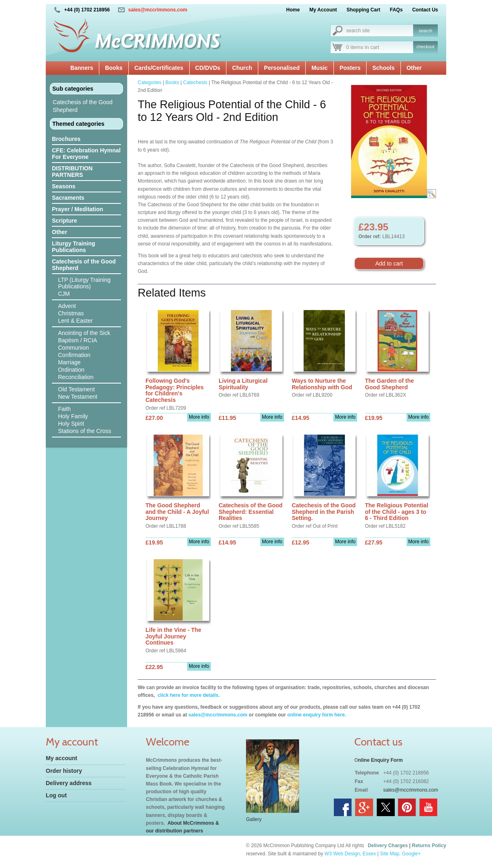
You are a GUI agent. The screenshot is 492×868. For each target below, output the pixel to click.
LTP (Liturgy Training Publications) (84, 283)
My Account (323, 10)
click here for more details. (188, 695)
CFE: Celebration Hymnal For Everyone (86, 154)
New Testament (78, 397)
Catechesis (195, 83)
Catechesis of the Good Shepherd (83, 106)
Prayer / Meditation (77, 209)
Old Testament (76, 389)
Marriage (69, 362)
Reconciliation (76, 377)
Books (114, 68)
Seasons (64, 186)
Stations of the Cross (85, 431)
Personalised (282, 68)
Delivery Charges (388, 846)
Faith (64, 409)
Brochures (66, 139)
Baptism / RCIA (78, 340)
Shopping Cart (363, 10)
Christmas (71, 313)
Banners (82, 68)
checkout (425, 47)
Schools (383, 68)
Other (414, 68)
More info (199, 417)
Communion (73, 348)
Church (242, 68)
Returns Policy (429, 846)
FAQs (396, 10)
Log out (56, 795)
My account (61, 758)
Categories (150, 83)
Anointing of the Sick (84, 333)
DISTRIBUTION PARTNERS (72, 172)
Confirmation (74, 355)
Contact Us (425, 10)
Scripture (64, 221)
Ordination (71, 370)
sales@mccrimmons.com (158, 10)
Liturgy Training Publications (74, 247)
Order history (64, 771)
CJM (64, 294)
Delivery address (69, 783)
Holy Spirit (71, 424)
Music (320, 68)
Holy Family (73, 416)
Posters (350, 68)
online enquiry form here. (317, 715)
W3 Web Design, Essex (350, 854)
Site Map (390, 854)
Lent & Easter (75, 321)
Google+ (411, 854)
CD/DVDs (208, 68)
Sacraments (68, 198)
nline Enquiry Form (380, 760)
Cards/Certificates (159, 68)
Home (293, 10)
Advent (67, 306)
